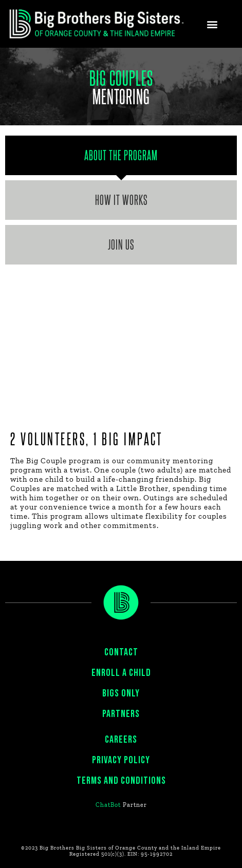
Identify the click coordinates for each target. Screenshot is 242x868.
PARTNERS (121, 714)
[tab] (121, 155)
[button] (213, 24)
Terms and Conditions (121, 781)
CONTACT (121, 652)
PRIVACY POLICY (121, 760)
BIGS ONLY (121, 693)
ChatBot (108, 805)
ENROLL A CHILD (121, 673)
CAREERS (121, 740)
